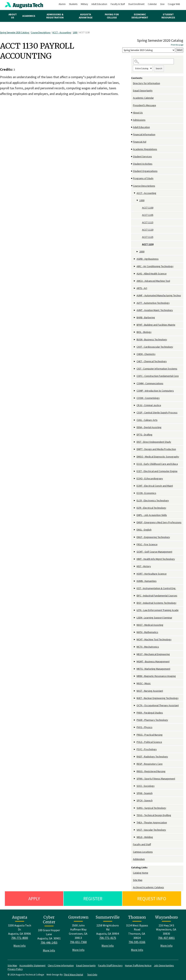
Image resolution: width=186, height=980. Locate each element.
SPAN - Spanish (145, 793)
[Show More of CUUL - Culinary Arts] (135, 420)
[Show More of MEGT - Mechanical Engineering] (135, 654)
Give (162, 4)
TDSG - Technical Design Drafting (154, 815)
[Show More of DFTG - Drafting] (135, 435)
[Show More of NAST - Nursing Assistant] (135, 691)
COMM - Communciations (150, 383)
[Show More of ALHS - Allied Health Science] (135, 274)
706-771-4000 (20, 938)
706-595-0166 (137, 942)
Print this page (177, 45)
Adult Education (99, 4)
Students (73, 4)
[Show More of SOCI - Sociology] (135, 786)
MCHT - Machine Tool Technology (154, 639)
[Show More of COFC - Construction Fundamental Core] (135, 376)
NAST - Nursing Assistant (150, 691)
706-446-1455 (49, 942)
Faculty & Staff (118, 4)
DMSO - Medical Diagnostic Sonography (158, 457)
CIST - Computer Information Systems (157, 369)
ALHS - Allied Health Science (152, 274)
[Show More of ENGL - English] (135, 530)
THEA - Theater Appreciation (152, 822)
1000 (75, 33)
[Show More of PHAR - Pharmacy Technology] (135, 720)
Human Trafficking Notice (138, 965)
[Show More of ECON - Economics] (135, 493)
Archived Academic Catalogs (148, 887)
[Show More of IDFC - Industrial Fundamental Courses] (135, 596)
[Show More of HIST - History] (135, 566)
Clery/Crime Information (61, 965)
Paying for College (112, 16)
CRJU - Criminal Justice (149, 405)
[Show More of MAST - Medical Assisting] (135, 625)
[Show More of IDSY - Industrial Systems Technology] (135, 603)
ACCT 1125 (148, 237)
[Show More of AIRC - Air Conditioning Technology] (135, 266)
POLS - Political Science (149, 742)
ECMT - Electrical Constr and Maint (155, 486)
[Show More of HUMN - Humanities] (135, 581)
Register (93, 899)
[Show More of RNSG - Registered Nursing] (135, 771)
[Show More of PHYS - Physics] (135, 727)
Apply (34, 899)
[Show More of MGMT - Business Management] (135, 662)
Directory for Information (146, 83)
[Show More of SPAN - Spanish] (135, 793)
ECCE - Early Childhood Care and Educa (157, 464)
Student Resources (168, 16)
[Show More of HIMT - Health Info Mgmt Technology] (135, 559)
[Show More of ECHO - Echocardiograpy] (135, 479)
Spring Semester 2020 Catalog (15, 33)
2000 (142, 252)
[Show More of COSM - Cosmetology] (135, 398)
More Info (20, 946)
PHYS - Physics (144, 727)
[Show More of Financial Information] (132, 134)
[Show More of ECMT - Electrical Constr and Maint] (135, 486)
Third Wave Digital (73, 975)
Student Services (142, 156)
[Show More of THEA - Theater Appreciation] (135, 823)
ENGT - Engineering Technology (153, 537)
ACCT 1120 (148, 230)
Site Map (138, 880)
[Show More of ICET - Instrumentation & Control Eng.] (135, 588)
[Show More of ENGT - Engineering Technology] (135, 537)
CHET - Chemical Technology (152, 361)
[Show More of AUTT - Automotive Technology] (135, 303)
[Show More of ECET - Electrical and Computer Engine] (135, 471)
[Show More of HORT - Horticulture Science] (135, 574)
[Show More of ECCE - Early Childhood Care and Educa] (135, 464)
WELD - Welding (145, 837)
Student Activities (143, 164)
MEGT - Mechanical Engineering (153, 654)
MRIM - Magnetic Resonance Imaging (156, 676)
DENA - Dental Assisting (149, 427)
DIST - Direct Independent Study (154, 442)
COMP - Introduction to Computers (155, 391)
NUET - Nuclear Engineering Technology (158, 698)
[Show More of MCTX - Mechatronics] (135, 647)
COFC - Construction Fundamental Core (158, 376)
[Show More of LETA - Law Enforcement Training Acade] (135, 610)
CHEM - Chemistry (146, 354)
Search (159, 68)
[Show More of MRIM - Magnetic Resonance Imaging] (135, 676)
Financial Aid (140, 142)
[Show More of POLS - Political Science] (135, 742)
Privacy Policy (15, 969)
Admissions (139, 120)
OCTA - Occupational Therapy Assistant (158, 705)
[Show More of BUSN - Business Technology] (135, 340)
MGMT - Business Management (153, 661)
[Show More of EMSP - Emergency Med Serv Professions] (135, 522)
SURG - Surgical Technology (151, 808)
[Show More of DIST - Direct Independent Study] (135, 442)
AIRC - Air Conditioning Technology (155, 266)
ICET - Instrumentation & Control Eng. (156, 588)
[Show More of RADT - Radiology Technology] (135, 757)
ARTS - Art (142, 288)
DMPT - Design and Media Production (156, 449)
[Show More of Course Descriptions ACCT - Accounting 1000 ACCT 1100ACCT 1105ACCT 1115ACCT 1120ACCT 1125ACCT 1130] (132, 186)
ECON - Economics (146, 493)
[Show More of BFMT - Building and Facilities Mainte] (135, 325)
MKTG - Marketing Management (153, 669)
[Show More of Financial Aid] (132, 142)
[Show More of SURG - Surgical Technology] (135, 808)
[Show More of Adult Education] (132, 127)
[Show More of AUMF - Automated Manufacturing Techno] (135, 295)
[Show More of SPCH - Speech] (135, 801)
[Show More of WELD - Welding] (135, 837)
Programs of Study (143, 178)
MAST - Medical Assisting (150, 625)
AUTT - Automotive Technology (153, 303)
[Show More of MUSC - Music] (135, 683)
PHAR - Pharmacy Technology (152, 720)
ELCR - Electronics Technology (153, 500)
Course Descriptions (41, 33)
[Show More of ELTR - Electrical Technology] (135, 508)
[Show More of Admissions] (132, 120)
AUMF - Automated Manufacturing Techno (159, 295)
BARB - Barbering (146, 317)
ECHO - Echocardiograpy (150, 478)
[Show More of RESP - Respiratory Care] (135, 764)
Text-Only (92, 975)
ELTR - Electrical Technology (151, 508)
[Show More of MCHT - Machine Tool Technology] (135, 640)
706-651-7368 (78, 942)
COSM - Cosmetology (148, 398)
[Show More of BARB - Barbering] (135, 318)
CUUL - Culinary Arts (147, 420)
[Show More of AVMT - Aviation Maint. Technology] (135, 310)
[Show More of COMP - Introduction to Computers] (135, 391)
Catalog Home (141, 873)
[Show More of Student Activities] (132, 164)
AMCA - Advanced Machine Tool (153, 281)
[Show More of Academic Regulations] (132, 149)
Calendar (152, 4)
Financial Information (144, 134)
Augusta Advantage (86, 16)
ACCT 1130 (148, 244)
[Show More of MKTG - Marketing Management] (135, 669)
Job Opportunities (164, 965)
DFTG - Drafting (144, 435)
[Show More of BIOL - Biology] (135, 332)
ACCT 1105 (148, 215)
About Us (13, 16)
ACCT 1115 (148, 222)
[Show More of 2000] (138, 252)
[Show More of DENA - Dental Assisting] (135, 427)
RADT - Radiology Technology (152, 757)
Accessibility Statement (32, 965)
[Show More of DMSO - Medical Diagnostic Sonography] (135, 457)
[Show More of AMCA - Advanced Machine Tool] (135, 281)
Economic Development (140, 16)
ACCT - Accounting (62, 33)
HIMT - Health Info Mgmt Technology (156, 559)
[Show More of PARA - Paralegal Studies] (135, 713)
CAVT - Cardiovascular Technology (155, 347)
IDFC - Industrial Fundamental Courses (157, 596)
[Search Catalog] (154, 61)
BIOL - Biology (144, 332)
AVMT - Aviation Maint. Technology (155, 310)
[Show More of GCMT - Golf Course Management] (135, 552)
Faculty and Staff (142, 844)
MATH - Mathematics (147, 632)
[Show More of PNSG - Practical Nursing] (135, 735)
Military (84, 4)
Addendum (139, 859)
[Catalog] (149, 50)
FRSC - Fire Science (147, 544)
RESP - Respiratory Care (150, 764)
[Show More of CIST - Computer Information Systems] (135, 369)
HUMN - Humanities (147, 581)
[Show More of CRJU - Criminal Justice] (135, 405)
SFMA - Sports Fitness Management (156, 779)
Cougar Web (174, 4)
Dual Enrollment (136, 4)
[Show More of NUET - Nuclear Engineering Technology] (135, 698)
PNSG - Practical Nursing (150, 735)
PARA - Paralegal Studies (150, 713)
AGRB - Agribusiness (148, 259)
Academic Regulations (145, 149)
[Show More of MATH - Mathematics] (135, 632)
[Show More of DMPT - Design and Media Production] (135, 449)
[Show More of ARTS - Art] (135, 288)
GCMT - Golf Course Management (154, 552)
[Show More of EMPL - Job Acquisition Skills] (135, 515)
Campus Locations (143, 852)
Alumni (62, 4)
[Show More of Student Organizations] (132, 171)
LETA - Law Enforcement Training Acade (158, 610)
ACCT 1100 (148, 208)
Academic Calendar (143, 98)
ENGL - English (144, 530)
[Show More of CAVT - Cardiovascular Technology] (135, 347)
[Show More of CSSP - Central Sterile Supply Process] (135, 413)
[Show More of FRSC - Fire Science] (135, 544)
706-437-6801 (166, 938)
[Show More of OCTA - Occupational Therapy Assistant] (135, 705)
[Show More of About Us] (132, 113)
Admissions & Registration (55, 16)
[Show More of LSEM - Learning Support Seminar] (135, 618)
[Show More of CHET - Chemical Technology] (135, 361)
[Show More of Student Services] (132, 157)
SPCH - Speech (145, 800)
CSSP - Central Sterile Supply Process (157, 413)
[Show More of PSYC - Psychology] (135, 749)
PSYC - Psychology (147, 749)
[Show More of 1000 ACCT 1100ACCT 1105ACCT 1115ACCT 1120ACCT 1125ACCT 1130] (138, 200)
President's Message (144, 105)
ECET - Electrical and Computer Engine (157, 471)
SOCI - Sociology (146, 786)
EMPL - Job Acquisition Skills (152, 515)
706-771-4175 (108, 938)
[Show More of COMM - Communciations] (135, 383)
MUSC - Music (144, 683)
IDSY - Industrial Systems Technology (156, 603)
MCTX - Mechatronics (148, 647)
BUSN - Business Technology (152, 339)
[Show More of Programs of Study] (132, 178)
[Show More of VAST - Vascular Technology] (135, 830)
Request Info (152, 899)
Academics (29, 16)
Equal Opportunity (143, 91)
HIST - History (144, 566)
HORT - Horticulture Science (152, 574)
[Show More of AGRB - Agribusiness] (135, 259)
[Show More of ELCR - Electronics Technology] (135, 501)
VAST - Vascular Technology (151, 830)
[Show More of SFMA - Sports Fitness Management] (135, 779)
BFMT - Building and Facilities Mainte (156, 325)
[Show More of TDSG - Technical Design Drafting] (135, 815)
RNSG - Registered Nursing (151, 771)
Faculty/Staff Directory (110, 965)
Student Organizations (145, 171)
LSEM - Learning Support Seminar (154, 618)
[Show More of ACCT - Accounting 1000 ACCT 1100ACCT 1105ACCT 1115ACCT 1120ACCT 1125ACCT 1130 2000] (135, 193)
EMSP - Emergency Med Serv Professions (159, 522)
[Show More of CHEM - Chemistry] (135, 354)
